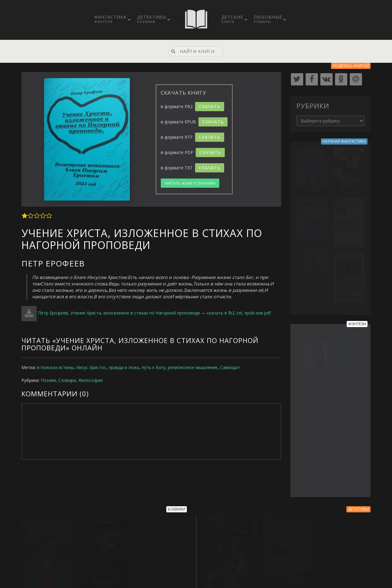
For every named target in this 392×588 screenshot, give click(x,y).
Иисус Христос (91, 367)
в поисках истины (55, 367)
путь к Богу (154, 367)
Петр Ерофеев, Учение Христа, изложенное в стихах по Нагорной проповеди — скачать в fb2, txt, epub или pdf (154, 313)
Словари (67, 380)
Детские (232, 19)
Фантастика (110, 19)
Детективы (152, 19)
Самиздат (230, 367)
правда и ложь (124, 367)
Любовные (268, 19)
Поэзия (48, 380)
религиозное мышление (193, 367)
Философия (90, 380)
